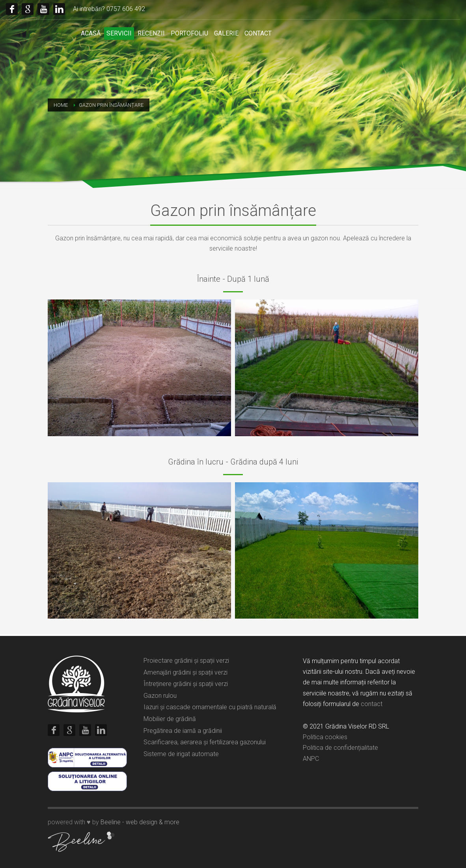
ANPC (311, 759)
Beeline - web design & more (140, 822)
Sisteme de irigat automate (181, 754)
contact (372, 704)
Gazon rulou (160, 696)
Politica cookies (325, 737)
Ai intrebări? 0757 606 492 (109, 9)
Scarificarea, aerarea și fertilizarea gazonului (205, 742)
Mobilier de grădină (170, 719)
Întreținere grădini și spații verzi (186, 684)
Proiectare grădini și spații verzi (186, 661)
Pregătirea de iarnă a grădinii (183, 731)
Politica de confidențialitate (340, 748)
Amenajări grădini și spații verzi (185, 672)
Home (61, 105)
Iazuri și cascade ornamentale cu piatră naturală (210, 707)
